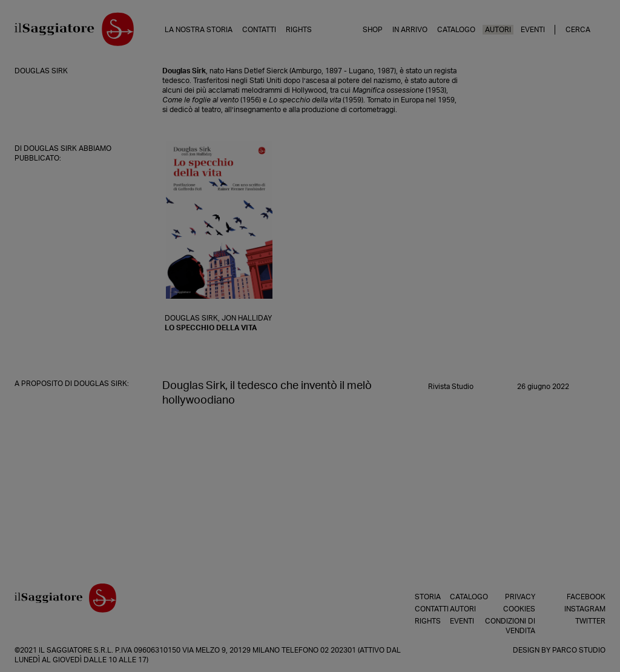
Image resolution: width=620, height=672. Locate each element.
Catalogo (456, 30)
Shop (373, 30)
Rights (299, 30)
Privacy (520, 597)
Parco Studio (579, 650)
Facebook (586, 597)
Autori (498, 30)
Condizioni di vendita (510, 626)
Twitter (590, 621)
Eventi (533, 30)
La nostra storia (199, 30)
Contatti (259, 30)
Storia (418, 597)
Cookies (519, 609)
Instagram (585, 609)
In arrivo (410, 30)
